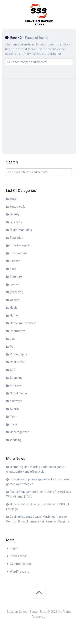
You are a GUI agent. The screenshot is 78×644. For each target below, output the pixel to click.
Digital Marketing (21, 230)
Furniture (16, 276)
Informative (18, 331)
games (15, 284)
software (16, 401)
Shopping (16, 378)
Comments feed (21, 564)
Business (16, 222)
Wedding (16, 440)
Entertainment (20, 245)
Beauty (15, 214)
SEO (13, 370)
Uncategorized (20, 432)
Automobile (18, 207)
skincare (15, 385)
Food (13, 269)
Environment (18, 253)
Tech (13, 416)
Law (13, 339)
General (15, 300)
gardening (17, 292)
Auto (13, 199)
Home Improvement (23, 323)
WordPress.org (20, 572)
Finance (15, 261)
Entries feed (18, 556)
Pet (12, 347)
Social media (18, 393)
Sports (14, 409)
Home (14, 315)
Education (17, 238)
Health (14, 308)
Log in (14, 548)
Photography (19, 354)
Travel (14, 424)
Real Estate (17, 362)
